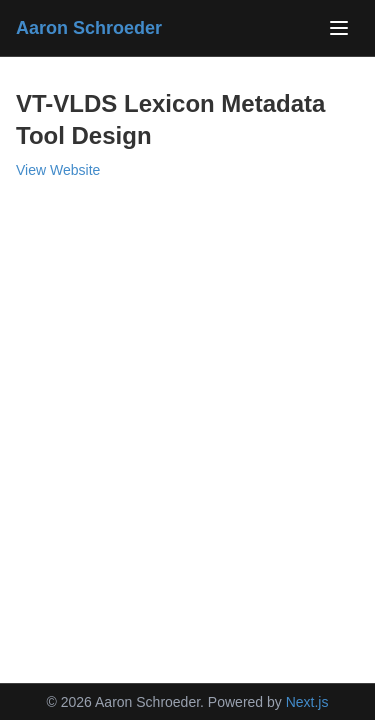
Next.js (307, 702)
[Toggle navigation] (339, 28)
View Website (58, 170)
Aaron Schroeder (89, 28)
